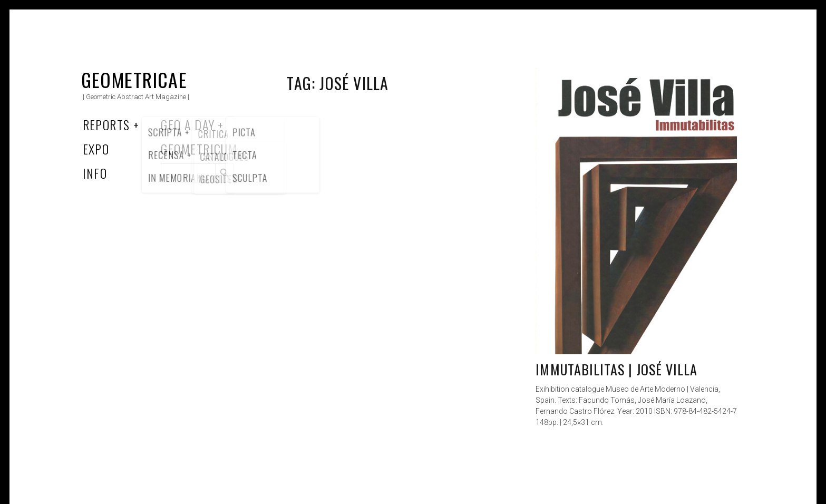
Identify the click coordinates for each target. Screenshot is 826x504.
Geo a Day (188, 124)
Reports (106, 124)
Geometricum (199, 149)
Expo (96, 149)
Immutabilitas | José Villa (616, 369)
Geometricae (134, 79)
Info (95, 173)
